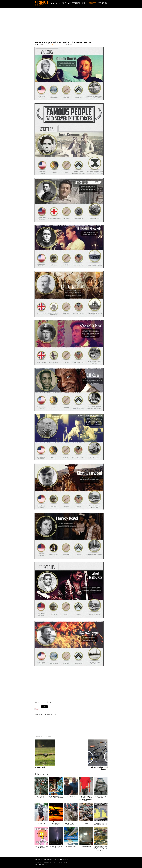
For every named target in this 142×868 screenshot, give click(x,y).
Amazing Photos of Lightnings (56, 847)
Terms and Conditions (50, 862)
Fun (84, 3)
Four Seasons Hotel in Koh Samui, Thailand (56, 797)
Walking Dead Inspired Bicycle (99, 768)
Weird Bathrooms (86, 846)
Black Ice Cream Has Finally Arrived (41, 823)
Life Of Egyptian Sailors (86, 823)
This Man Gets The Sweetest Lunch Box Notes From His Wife (101, 823)
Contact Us (38, 862)
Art (64, 3)
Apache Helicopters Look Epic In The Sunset (56, 823)
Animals (55, 3)
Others (92, 3)
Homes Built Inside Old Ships (101, 797)
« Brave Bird (40, 767)
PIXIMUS (42, 2)
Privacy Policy (62, 862)
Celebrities (74, 3)
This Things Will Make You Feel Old (41, 847)
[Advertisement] (71, 24)
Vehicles (103, 3)
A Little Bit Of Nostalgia (41, 797)
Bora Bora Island (71, 846)
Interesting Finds (71, 796)
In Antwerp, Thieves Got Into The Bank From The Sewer (71, 823)
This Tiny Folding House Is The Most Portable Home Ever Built (86, 798)
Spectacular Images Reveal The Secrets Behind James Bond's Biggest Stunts (101, 848)
